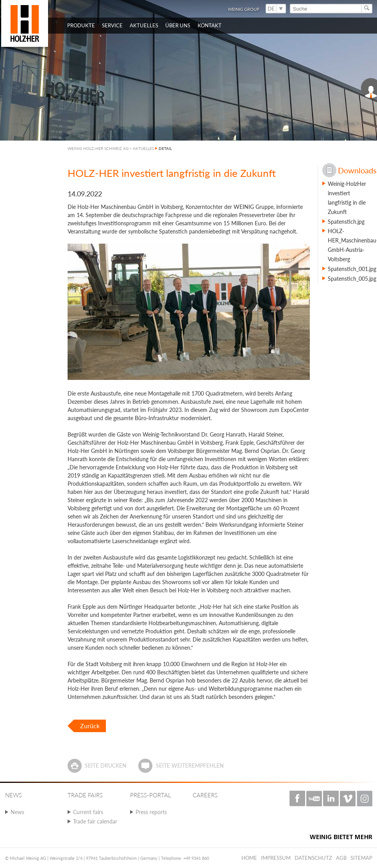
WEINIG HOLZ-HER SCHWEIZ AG (98, 148)
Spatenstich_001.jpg (352, 269)
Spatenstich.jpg (346, 222)
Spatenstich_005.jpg (352, 279)
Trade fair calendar (95, 821)
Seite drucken (106, 766)
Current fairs (88, 812)
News (17, 812)
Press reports (151, 812)
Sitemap (361, 858)
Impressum (276, 858)
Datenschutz (313, 858)
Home (249, 858)
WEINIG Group (244, 9)
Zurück (90, 726)
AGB (341, 858)
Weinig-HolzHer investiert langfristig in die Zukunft (347, 198)
